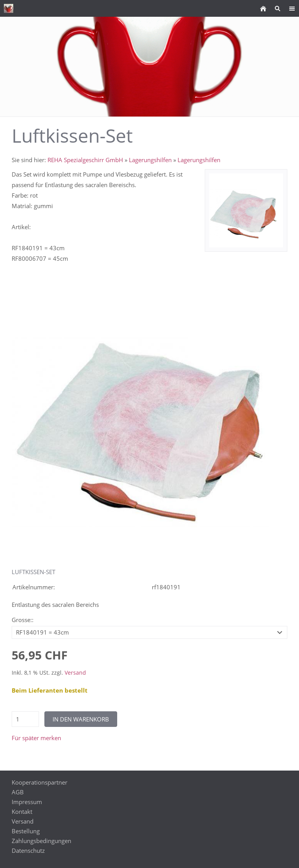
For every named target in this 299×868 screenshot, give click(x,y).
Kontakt (22, 811)
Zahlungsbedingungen (41, 841)
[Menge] (25, 719)
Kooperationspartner (40, 782)
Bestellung (26, 831)
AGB (18, 792)
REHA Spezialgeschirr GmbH (85, 160)
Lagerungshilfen (150, 160)
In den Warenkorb (81, 719)
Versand (75, 673)
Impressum (27, 802)
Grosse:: (23, 620)
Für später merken (36, 738)
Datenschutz (28, 850)
